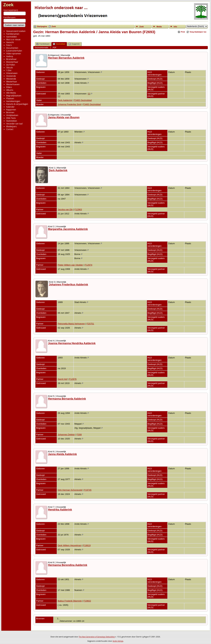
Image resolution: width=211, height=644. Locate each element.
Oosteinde (11, 76)
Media (159, 27)
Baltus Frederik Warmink (70, 601)
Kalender (10, 107)
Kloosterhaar (12, 62)
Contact (10, 129)
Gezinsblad (59, 44)
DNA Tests (11, 118)
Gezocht (10, 42)
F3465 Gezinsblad (83, 100)
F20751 (90, 324)
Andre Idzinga (118, 641)
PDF (55, 48)
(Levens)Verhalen (14, 51)
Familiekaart (43, 44)
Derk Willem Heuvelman (69, 545)
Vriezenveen (12, 73)
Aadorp (10, 56)
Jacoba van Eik (65, 209)
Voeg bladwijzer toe (198, 32)
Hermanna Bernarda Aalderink (67, 399)
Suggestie (74, 44)
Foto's (9, 45)
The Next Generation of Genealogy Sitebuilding (97, 637)
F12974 (89, 265)
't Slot (9, 70)
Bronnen (10, 112)
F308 (79, 435)
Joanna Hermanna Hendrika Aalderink (72, 343)
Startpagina (42, 26)
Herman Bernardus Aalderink (66, 58)
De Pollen (11, 65)
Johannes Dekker (66, 435)
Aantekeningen (13, 101)
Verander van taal (14, 124)
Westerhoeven (13, 84)
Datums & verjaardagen (17, 104)
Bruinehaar (11, 59)
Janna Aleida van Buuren (64, 117)
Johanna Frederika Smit (69, 104)
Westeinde (11, 79)
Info (175, 27)
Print (183, 32)
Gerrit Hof (62, 379)
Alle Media (11, 93)
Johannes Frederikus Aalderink (68, 285)
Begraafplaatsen (14, 96)
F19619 (87, 545)
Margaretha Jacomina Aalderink (68, 229)
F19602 (87, 601)
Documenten (12, 48)
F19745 (88, 490)
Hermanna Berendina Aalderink (68, 565)
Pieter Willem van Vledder (70, 265)
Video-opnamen (14, 54)
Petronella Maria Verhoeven (71, 324)
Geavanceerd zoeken (16, 31)
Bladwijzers (11, 126)
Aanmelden (12, 37)
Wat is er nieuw (13, 40)
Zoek (8, 5)
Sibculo (10, 68)
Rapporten (11, 110)
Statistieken (12, 121)
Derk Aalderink (65, 100)
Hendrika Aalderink (60, 510)
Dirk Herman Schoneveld (70, 490)
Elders (9, 87)
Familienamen (13, 34)
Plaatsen (10, 98)
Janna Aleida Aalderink (62, 454)
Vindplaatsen (12, 115)
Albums (10, 90)
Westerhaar (12, 82)
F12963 (78, 209)
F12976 (73, 379)
